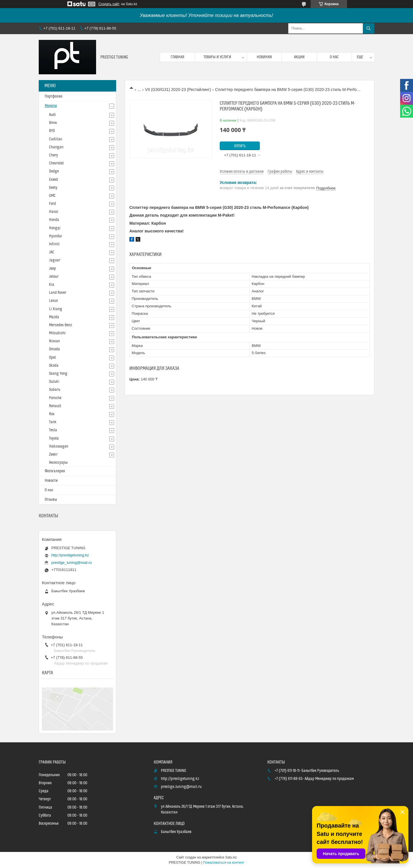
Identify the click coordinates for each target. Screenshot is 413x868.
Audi (52, 115)
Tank (53, 422)
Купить (240, 146)
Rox (52, 414)
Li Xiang (56, 309)
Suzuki (54, 382)
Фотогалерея (55, 471)
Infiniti (54, 244)
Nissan (54, 341)
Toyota (54, 438)
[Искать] (369, 28)
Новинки (264, 57)
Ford (52, 204)
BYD (52, 131)
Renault (55, 406)
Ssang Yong (58, 374)
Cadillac (56, 139)
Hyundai (56, 236)
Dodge (54, 171)
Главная (178, 57)
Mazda (54, 317)
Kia (52, 285)
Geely (53, 188)
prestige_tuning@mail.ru (72, 563)
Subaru (55, 390)
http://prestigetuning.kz (70, 555)
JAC (52, 252)
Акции (299, 57)
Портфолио (53, 96)
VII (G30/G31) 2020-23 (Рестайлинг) (178, 90)
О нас (334, 57)
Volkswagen (59, 446)
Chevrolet (56, 163)
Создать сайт (109, 4)
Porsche (55, 398)
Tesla (53, 430)
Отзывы (51, 500)
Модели (51, 106)
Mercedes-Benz (61, 325)
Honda (54, 220)
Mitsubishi (57, 333)
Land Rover (58, 293)
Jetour (54, 277)
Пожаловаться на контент (224, 863)
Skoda (54, 366)
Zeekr (53, 455)
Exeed (53, 180)
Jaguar (55, 260)
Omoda (54, 349)
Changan (56, 147)
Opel (52, 358)
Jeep (52, 269)
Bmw (53, 123)
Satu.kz (231, 857)
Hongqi (55, 228)
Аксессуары (58, 463)
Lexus (53, 301)
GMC (52, 196)
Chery (53, 155)
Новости (51, 481)
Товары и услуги (217, 57)
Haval (54, 212)
